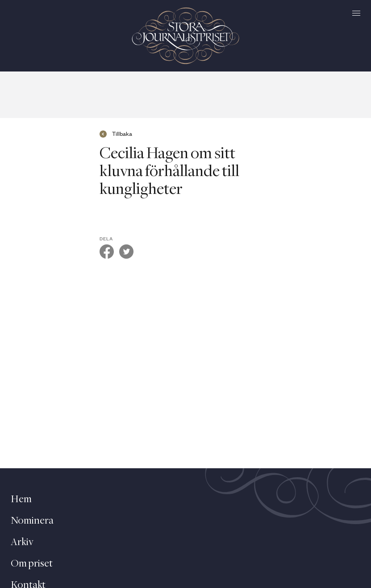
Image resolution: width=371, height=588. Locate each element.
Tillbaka (122, 134)
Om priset (32, 564)
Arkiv (22, 542)
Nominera (32, 521)
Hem (21, 500)
